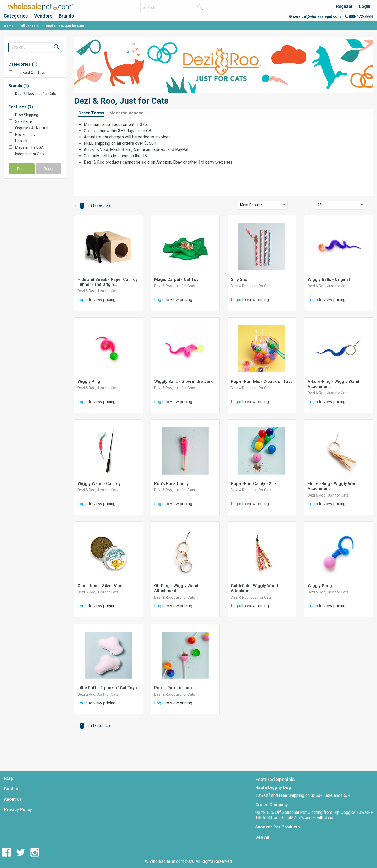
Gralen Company (271, 805)
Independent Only (30, 154)
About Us (13, 799)
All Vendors (30, 26)
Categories (16, 16)
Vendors (43, 16)
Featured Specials (275, 779)
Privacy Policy (18, 809)
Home (9, 26)
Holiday (21, 141)
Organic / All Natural (32, 128)
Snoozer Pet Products (278, 827)
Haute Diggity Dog (273, 788)
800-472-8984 (359, 16)
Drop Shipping (27, 115)
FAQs (9, 779)
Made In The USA (29, 147)
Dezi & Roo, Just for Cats (36, 94)
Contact (12, 789)
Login (365, 6)
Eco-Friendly (25, 135)
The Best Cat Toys (30, 73)
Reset (48, 169)
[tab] (93, 113)
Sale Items (24, 121)
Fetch (22, 169)
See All (262, 837)
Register (344, 6)
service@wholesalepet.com (315, 16)
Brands (66, 16)
